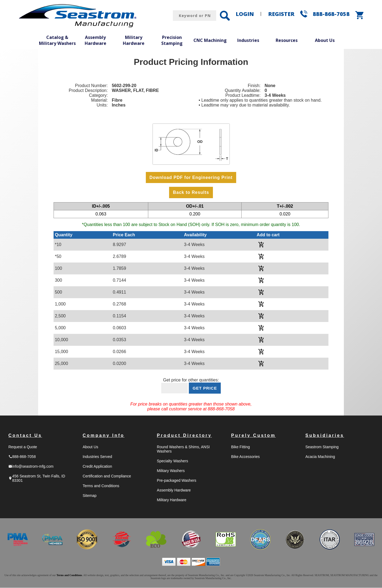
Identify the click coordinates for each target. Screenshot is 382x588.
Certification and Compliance (107, 476)
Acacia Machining (320, 457)
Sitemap (89, 496)
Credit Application (97, 467)
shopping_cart (360, 15)
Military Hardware (134, 40)
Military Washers (171, 471)
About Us (325, 40)
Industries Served (97, 457)
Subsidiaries (325, 436)
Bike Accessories (245, 457)
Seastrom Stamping (322, 447)
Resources (287, 40)
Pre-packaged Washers (177, 481)
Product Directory (184, 436)
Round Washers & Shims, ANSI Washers (183, 449)
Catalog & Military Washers (57, 40)
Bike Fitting (240, 447)
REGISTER (281, 14)
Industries (248, 40)
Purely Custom (253, 436)
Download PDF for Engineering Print (191, 177)
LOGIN (245, 14)
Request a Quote (23, 447)
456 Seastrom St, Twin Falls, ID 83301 (37, 479)
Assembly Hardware (95, 40)
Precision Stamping (172, 40)
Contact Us (25, 436)
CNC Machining (210, 40)
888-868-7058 (331, 14)
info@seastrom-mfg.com (31, 467)
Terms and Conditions (101, 486)
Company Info (103, 436)
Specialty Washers (172, 461)
